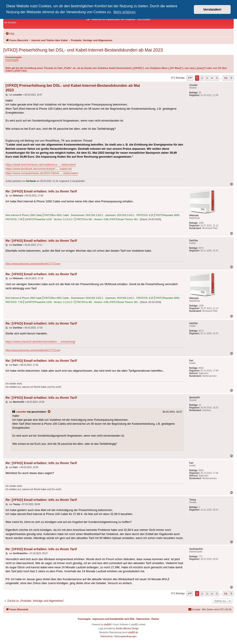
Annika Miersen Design (127, 628)
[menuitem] (10, 34)
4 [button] (212, 78)
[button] (190, 78)
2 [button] (202, 78)
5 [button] (217, 78)
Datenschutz (143, 619)
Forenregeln (12, 60)
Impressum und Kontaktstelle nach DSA (114, 619)
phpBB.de (133, 632)
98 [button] (226, 78)
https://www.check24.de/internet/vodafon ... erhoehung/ (40, 342)
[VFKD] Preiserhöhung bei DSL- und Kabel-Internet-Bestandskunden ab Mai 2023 (83, 50)
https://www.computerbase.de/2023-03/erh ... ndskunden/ (42, 173)
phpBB (107, 625)
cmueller (21, 412)
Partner (155, 619)
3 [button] (207, 78)
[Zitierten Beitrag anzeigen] (49, 412)
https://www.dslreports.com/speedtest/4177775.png (33, 264)
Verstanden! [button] (212, 9)
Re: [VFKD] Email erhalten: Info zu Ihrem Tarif (41, 191)
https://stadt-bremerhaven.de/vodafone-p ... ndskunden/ (41, 165)
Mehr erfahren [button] (125, 12)
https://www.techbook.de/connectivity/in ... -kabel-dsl (39, 169)
